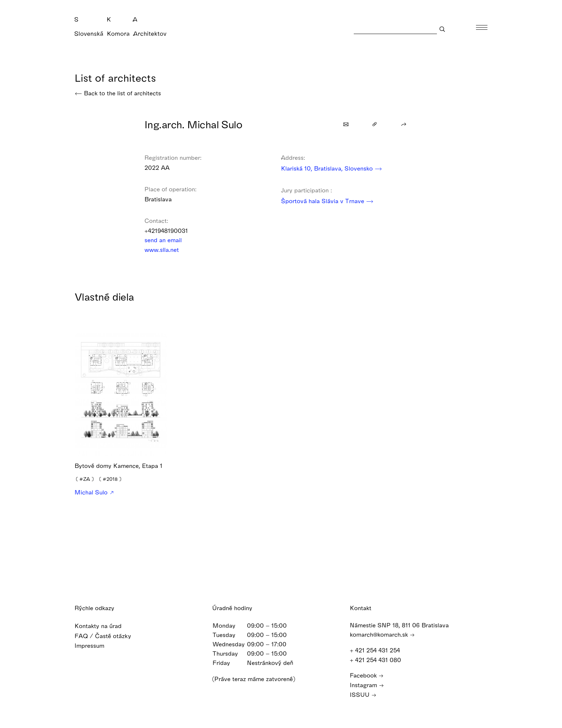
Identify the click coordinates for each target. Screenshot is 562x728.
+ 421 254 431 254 (378, 650)
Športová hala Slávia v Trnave (327, 201)
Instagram (367, 685)
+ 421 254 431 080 (379, 660)
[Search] (395, 29)
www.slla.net (166, 250)
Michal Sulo (94, 492)
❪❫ (85, 479)
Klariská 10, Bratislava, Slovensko (332, 168)
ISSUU (363, 695)
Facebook (367, 675)
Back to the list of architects (118, 93)
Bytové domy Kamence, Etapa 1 (118, 466)
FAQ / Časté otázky (108, 636)
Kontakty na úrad (103, 626)
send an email (168, 240)
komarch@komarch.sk (382, 634)
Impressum (94, 645)
